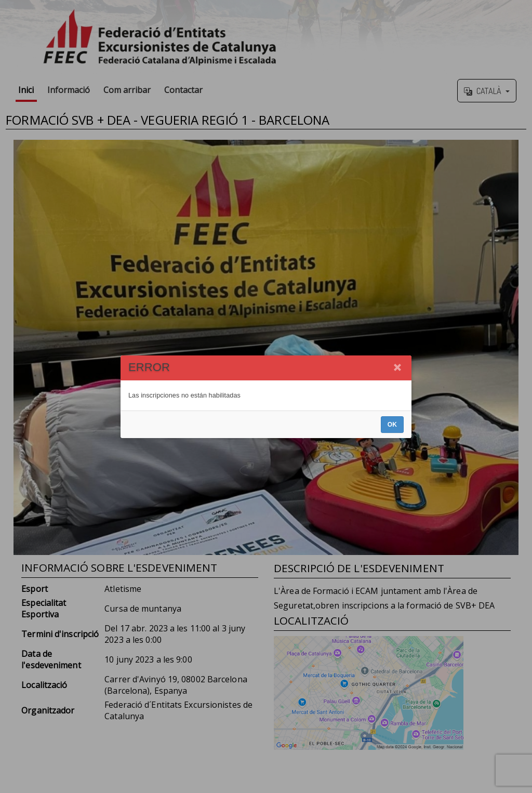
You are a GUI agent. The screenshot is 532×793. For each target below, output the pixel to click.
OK (392, 425)
